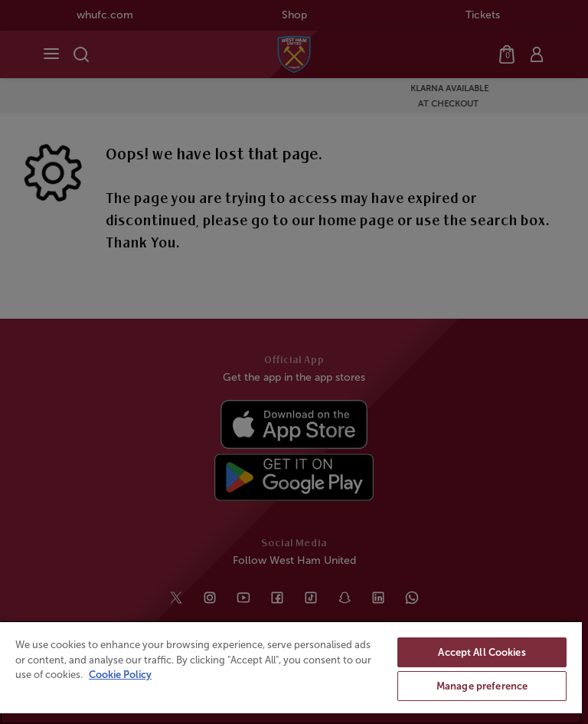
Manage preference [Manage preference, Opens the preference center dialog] (482, 686)
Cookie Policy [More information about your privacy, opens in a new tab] (120, 675)
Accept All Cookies (482, 652)
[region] (291, 672)
